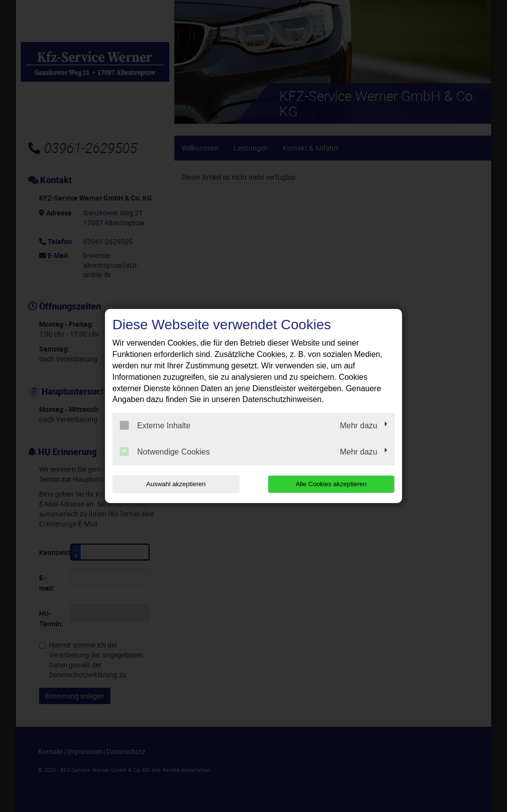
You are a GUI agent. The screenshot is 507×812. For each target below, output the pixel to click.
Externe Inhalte (155, 425)
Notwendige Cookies (165, 452)
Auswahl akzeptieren (176, 484)
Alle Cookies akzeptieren (331, 484)
